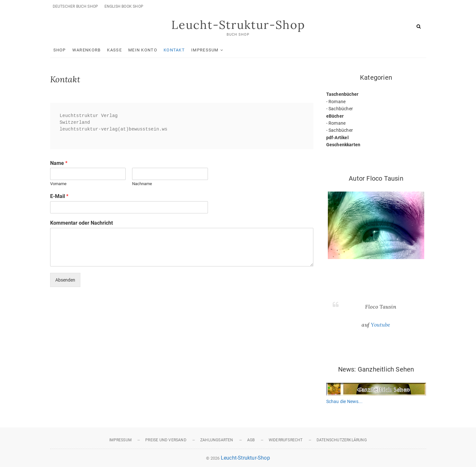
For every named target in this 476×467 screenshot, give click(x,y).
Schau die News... (344, 401)
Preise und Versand (166, 440)
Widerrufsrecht (286, 440)
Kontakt (174, 50)
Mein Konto (143, 50)
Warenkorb (87, 50)
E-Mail (59, 196)
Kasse (114, 50)
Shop (60, 50)
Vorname (58, 184)
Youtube (381, 325)
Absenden (65, 280)
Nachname (142, 184)
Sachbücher (341, 109)
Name (59, 163)
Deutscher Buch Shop (76, 6)
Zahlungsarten (217, 440)
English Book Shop (124, 6)
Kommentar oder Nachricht (81, 223)
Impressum (205, 50)
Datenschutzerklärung (342, 440)
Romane (337, 102)
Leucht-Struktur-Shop (238, 25)
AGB (251, 440)
